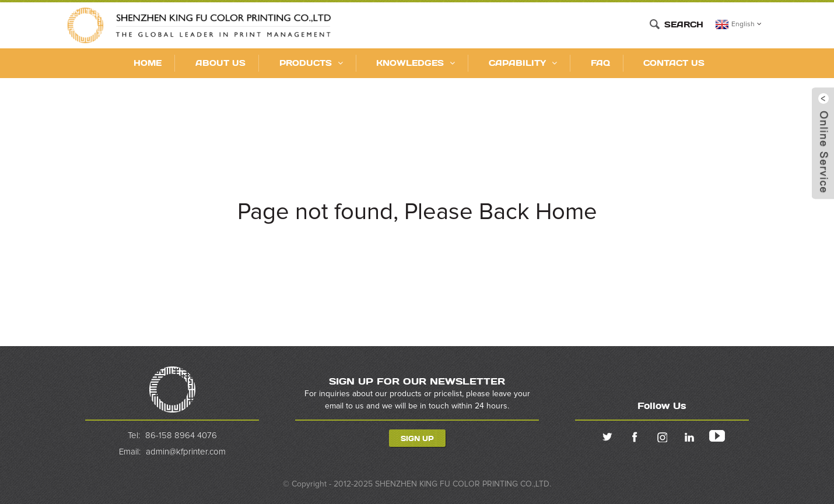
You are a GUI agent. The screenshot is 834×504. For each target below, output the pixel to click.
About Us (220, 63)
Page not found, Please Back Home (417, 212)
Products (311, 63)
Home (148, 63)
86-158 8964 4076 (181, 436)
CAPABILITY (523, 63)
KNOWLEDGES (416, 63)
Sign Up (417, 438)
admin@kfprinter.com (186, 451)
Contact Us (674, 63)
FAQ (600, 63)
